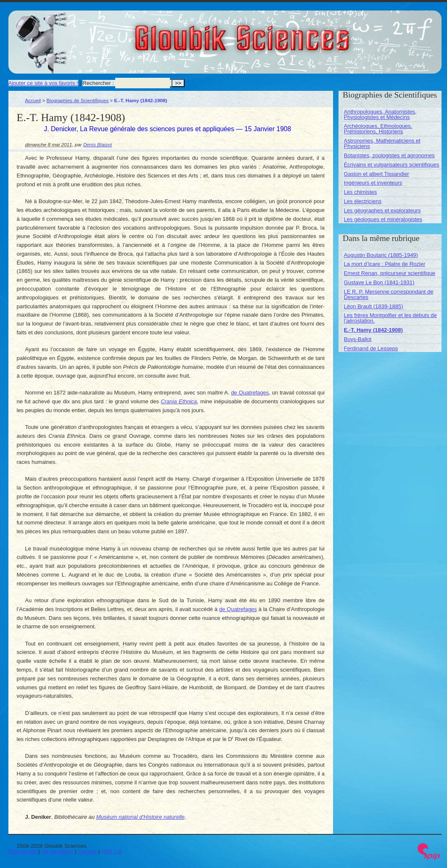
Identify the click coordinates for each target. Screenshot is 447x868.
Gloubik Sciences (290, 33)
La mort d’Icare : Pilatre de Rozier (385, 264)
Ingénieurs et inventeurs (373, 183)
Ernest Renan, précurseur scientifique (390, 273)
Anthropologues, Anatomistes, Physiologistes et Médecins (380, 114)
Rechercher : (98, 83)
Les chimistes (361, 192)
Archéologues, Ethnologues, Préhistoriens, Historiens (378, 129)
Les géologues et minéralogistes (383, 219)
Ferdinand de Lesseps (371, 348)
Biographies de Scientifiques (78, 100)
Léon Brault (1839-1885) (374, 306)
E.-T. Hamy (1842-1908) (373, 330)
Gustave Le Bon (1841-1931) (379, 282)
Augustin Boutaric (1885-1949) (381, 255)
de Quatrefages (250, 393)
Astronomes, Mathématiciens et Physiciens (382, 143)
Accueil (33, 100)
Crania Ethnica (179, 401)
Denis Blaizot (98, 144)
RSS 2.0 (111, 851)
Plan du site (23, 851)
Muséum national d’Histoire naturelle (140, 817)
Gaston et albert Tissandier (377, 174)
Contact (87, 851)
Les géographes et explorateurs (382, 210)
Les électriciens (363, 201)
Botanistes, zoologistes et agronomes (389, 155)
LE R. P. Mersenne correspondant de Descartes (389, 294)
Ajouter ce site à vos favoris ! (43, 83)
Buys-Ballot (358, 339)
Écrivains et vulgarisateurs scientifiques (392, 165)
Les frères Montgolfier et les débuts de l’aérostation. (390, 318)
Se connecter (57, 851)
